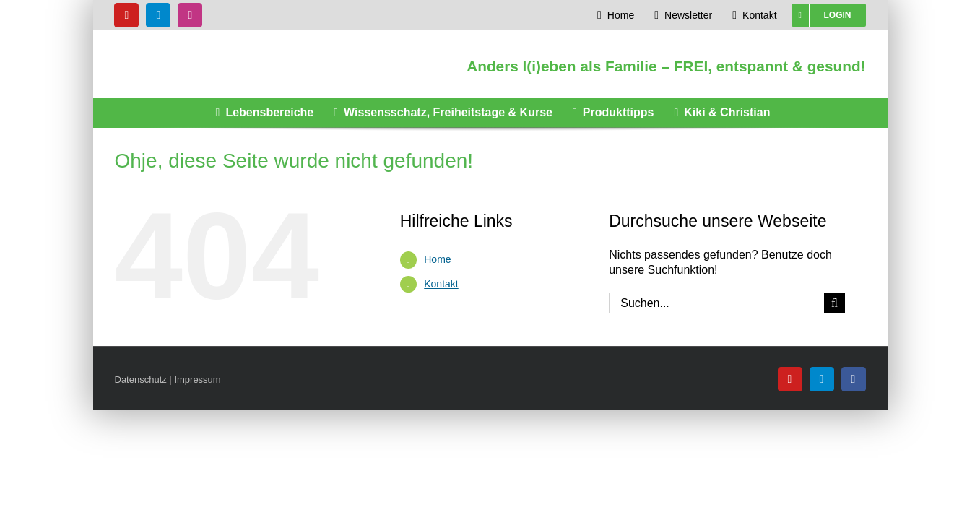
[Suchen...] (716, 303)
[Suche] (834, 303)
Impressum (197, 380)
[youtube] (126, 15)
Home (437, 259)
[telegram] (158, 15)
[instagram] (190, 15)
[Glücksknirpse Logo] (229, 43)
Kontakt (441, 284)
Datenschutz (141, 380)
